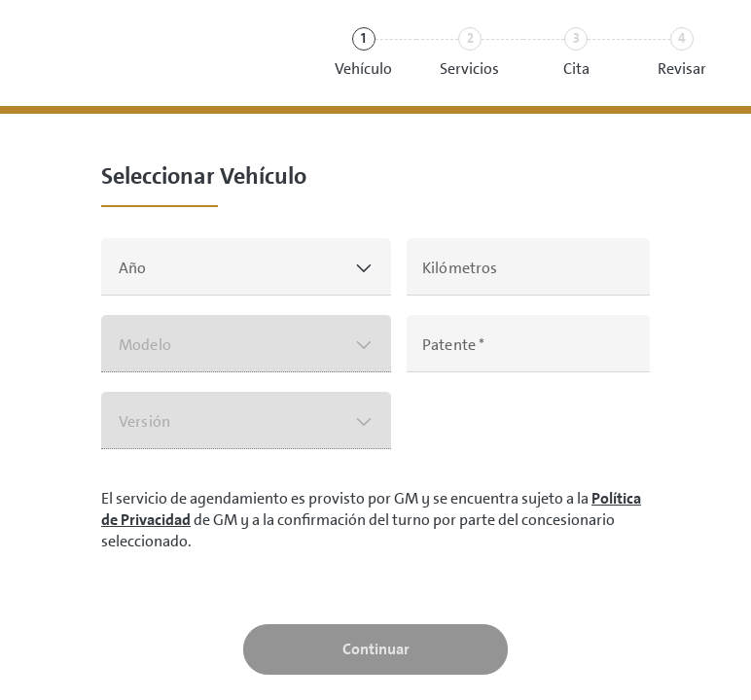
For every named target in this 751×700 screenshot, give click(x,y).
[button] (246, 267)
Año (132, 268)
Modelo (145, 345)
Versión (144, 421)
